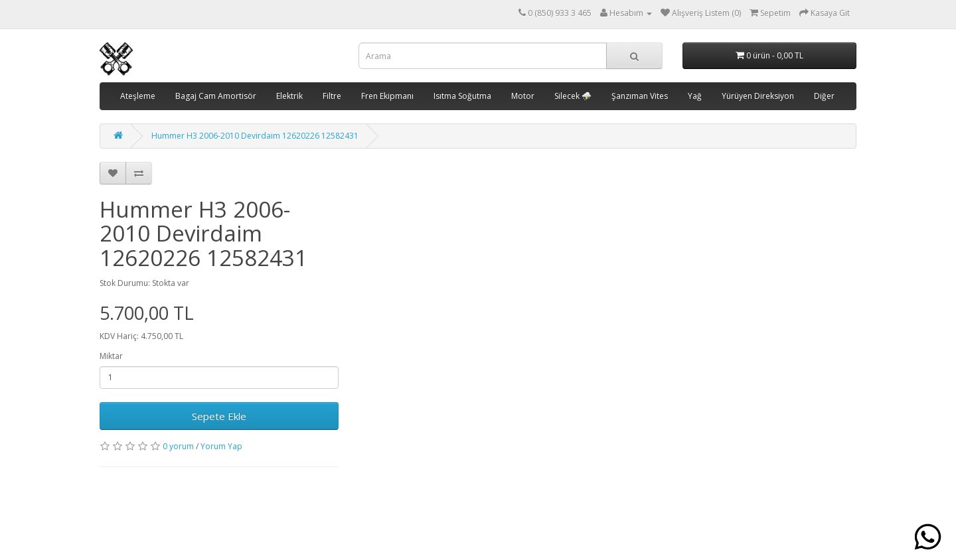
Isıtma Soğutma (462, 96)
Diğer (824, 96)
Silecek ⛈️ (573, 96)
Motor (523, 96)
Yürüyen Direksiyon (758, 96)
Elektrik (289, 96)
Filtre (332, 96)
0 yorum (178, 446)
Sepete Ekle (219, 416)
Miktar (111, 356)
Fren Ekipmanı (387, 96)
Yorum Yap (221, 446)
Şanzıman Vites (640, 96)
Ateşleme (138, 96)
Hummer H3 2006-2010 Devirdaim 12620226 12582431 (255, 136)
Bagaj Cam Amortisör (216, 96)
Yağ (695, 96)
